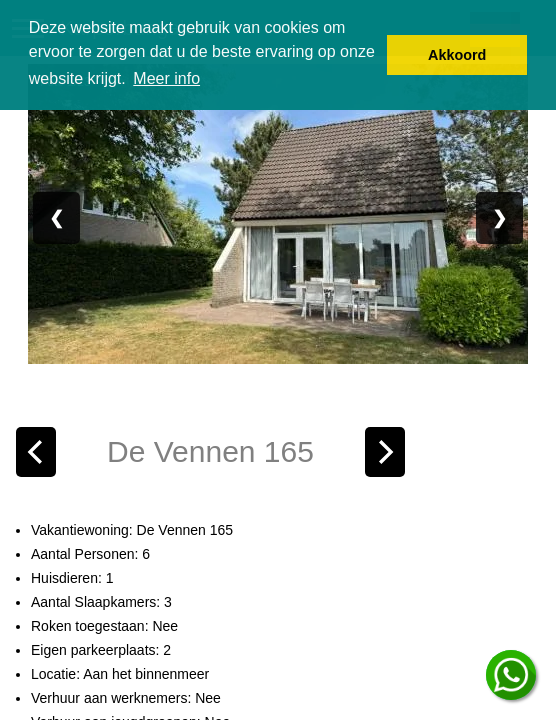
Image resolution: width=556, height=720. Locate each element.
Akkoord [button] (457, 55)
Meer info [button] (166, 78)
